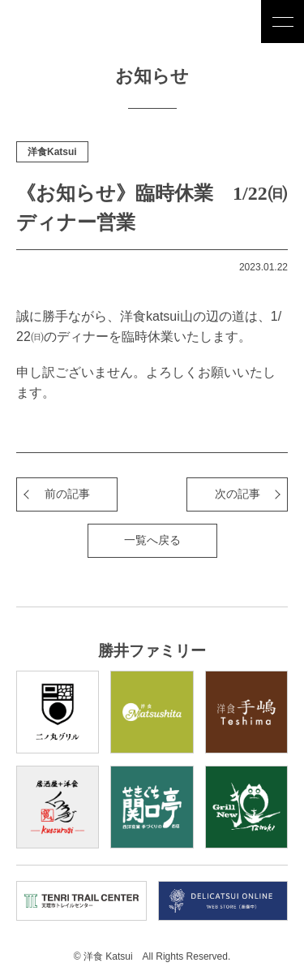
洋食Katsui (52, 152)
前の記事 (67, 494)
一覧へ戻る (152, 540)
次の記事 (238, 494)
